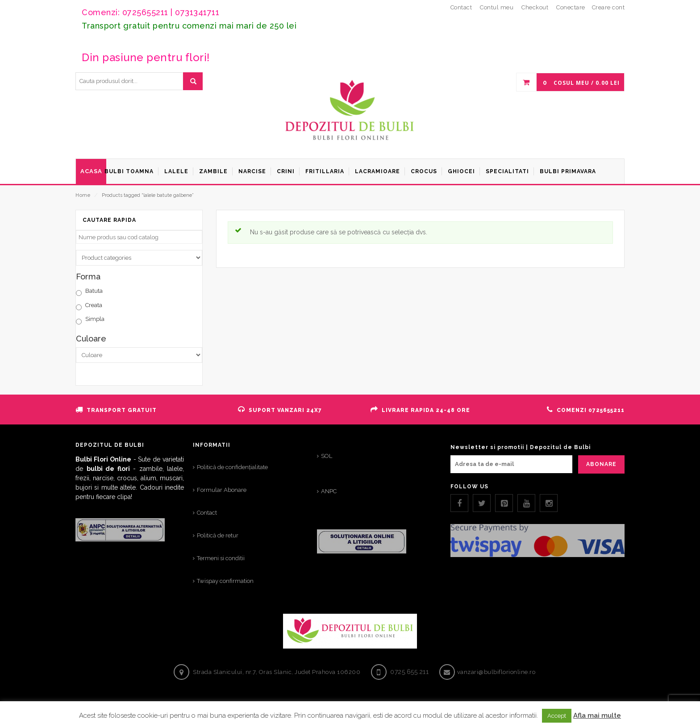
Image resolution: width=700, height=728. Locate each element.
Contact (207, 513)
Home (83, 195)
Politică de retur (218, 535)
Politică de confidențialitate (232, 467)
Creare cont (608, 7)
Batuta (94, 291)
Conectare (571, 7)
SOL (327, 456)
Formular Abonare (222, 490)
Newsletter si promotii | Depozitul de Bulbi (521, 447)
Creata (94, 305)
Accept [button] (557, 716)
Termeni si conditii (221, 558)
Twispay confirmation (225, 581)
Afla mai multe (597, 716)
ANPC (329, 491)
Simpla (95, 319)
